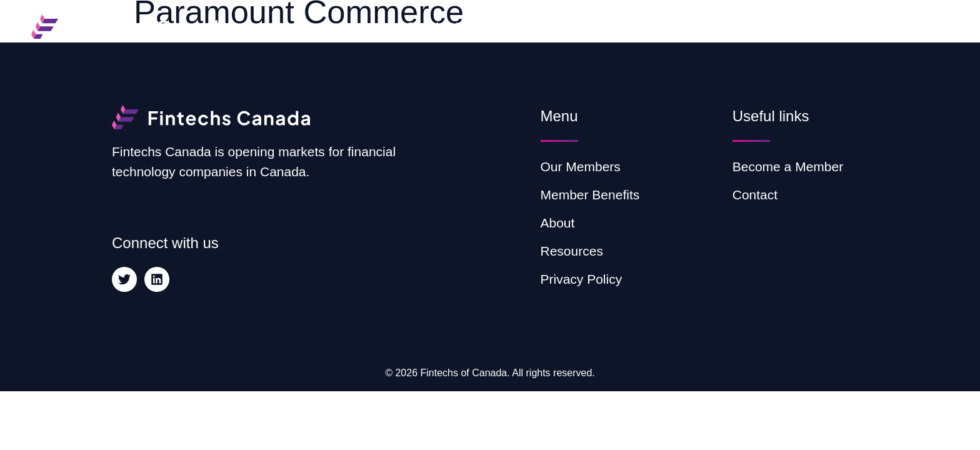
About (629, 27)
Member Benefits (547, 27)
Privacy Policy (582, 279)
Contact (785, 27)
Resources (705, 27)
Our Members (442, 27)
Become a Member (888, 27)
